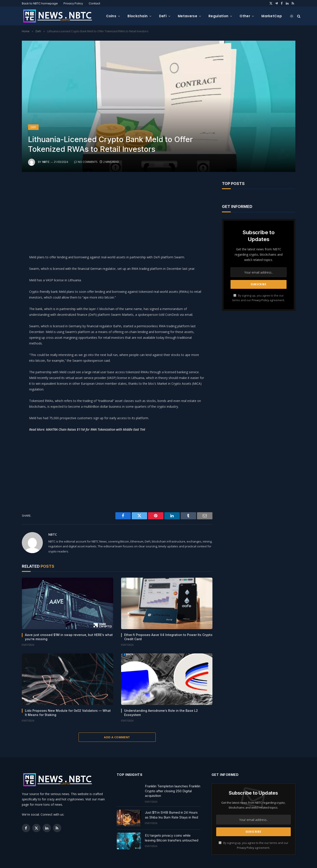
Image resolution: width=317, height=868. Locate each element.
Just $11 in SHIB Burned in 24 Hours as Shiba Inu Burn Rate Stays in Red (172, 815)
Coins (111, 16)
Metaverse (188, 16)
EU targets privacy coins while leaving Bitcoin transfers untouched (172, 838)
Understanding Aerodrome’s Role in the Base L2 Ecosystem (161, 713)
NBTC (46, 162)
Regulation (218, 16)
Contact (94, 3)
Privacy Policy (73, 3)
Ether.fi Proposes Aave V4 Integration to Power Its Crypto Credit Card (168, 637)
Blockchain (138, 16)
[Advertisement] (117, 212)
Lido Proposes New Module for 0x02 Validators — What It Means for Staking (68, 713)
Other (245, 16)
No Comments (86, 162)
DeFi (163, 16)
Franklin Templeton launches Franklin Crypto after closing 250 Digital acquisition (173, 791)
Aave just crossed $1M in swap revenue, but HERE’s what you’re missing (69, 637)
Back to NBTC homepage (40, 3)
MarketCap (272, 16)
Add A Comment (117, 737)
